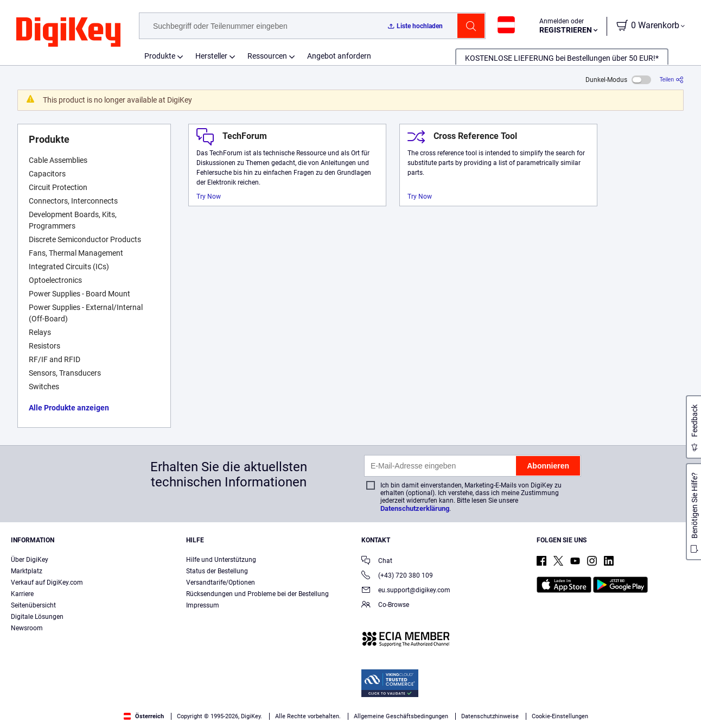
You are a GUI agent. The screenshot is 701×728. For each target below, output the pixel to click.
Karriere (22, 594)
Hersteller (211, 56)
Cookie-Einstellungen (560, 716)
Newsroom (27, 628)
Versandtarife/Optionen (221, 583)
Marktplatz (27, 571)
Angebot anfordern (339, 56)
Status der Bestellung (217, 571)
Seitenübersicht (33, 605)
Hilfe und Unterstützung (221, 560)
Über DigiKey (30, 560)
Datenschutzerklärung (415, 508)
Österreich (144, 716)
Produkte (160, 56)
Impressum (203, 605)
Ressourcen (267, 56)
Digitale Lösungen (37, 617)
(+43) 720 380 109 (397, 576)
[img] (68, 33)
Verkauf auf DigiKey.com (47, 583)
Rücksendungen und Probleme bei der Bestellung (257, 594)
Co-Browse (385, 606)
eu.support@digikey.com (406, 591)
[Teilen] (672, 80)
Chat (377, 562)
